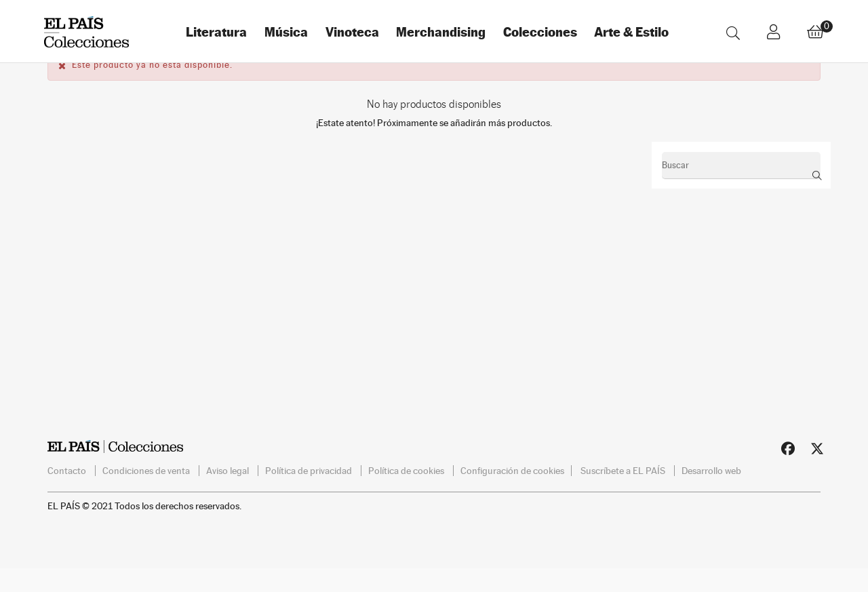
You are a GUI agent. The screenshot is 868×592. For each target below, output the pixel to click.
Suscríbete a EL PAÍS (624, 492)
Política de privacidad (310, 492)
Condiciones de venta (147, 492)
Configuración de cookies (512, 492)
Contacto (68, 492)
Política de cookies (407, 492)
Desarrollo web (711, 492)
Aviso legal (229, 492)
